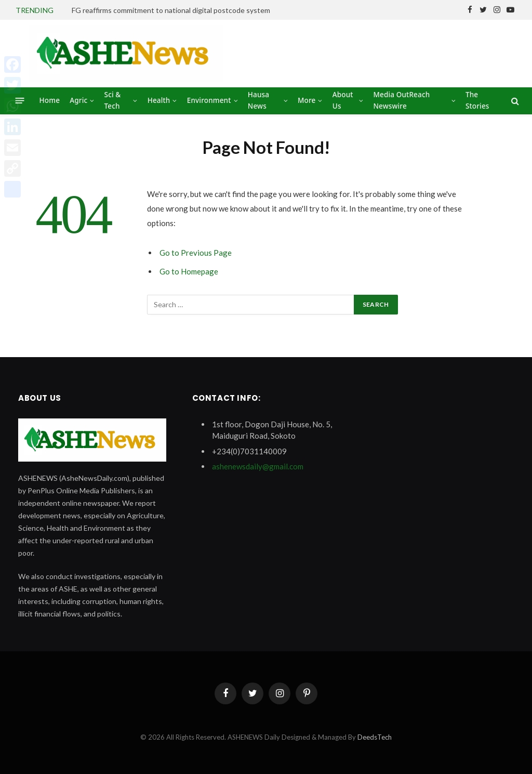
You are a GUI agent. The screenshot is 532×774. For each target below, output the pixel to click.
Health (159, 100)
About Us (343, 100)
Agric (78, 100)
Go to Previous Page (196, 253)
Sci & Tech (113, 100)
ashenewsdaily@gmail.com (258, 466)
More (307, 100)
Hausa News (258, 100)
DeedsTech (375, 737)
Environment (209, 100)
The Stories (477, 100)
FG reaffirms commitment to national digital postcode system (171, 10)
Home (50, 100)
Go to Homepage (189, 271)
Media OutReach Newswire (401, 100)
